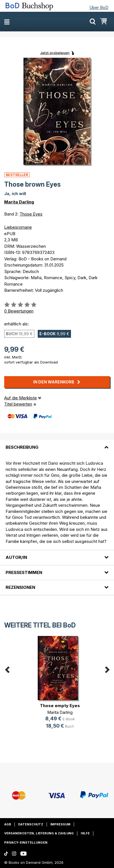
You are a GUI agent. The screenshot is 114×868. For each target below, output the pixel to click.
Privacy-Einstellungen (26, 842)
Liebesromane (18, 227)
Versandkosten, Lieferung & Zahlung (39, 833)
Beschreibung (22, 447)
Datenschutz (31, 824)
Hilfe (85, 833)
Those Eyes (31, 214)
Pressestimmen (24, 572)
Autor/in (16, 557)
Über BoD (99, 7)
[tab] (57, 444)
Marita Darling (19, 202)
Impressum (60, 824)
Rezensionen (20, 587)
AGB (8, 824)
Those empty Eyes (60, 706)
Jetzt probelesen (55, 52)
